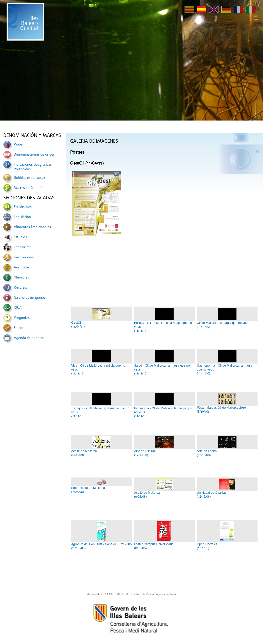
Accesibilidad (96, 594)
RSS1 (111, 594)
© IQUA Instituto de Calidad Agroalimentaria (147, 594)
